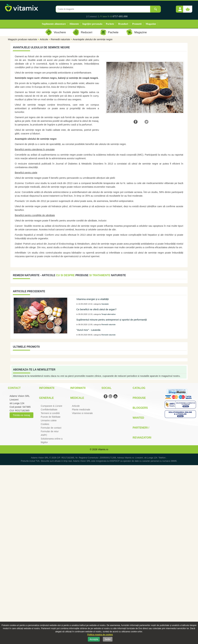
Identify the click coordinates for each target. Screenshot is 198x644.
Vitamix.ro (103, 449)
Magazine (151, 24)
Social (106, 388)
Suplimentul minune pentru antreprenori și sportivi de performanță (111, 320)
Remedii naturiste (60, 39)
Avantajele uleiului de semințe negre (93, 39)
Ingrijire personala (92, 24)
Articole (44, 39)
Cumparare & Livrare (52, 406)
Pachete (110, 24)
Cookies (45, 424)
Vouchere (60, 32)
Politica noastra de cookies (100, 634)
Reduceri (87, 32)
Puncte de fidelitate (51, 417)
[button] (180, 8)
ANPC (44, 435)
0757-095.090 (120, 16)
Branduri (123, 24)
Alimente (74, 24)
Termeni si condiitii (50, 413)
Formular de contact (51, 428)
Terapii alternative (108, 314)
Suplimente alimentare (54, 24)
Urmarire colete (49, 420)
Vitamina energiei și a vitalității (92, 299)
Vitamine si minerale (82, 413)
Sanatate (105, 304)
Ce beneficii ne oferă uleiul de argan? (96, 309)
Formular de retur (50, 431)
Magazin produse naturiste (23, 39)
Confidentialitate (49, 410)
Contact (14, 388)
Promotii (137, 24)
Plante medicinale (81, 410)
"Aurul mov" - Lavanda (88, 330)
